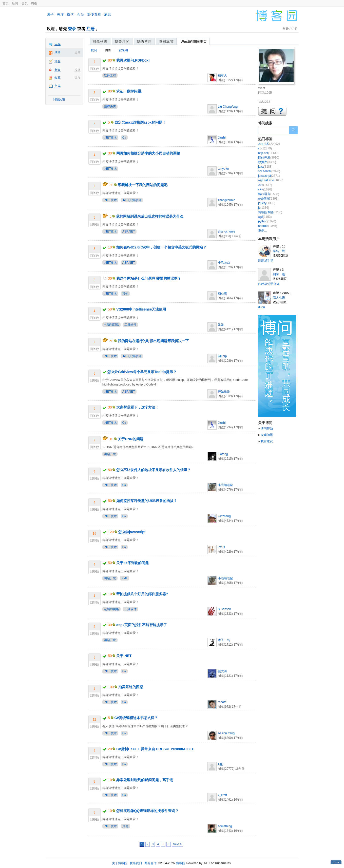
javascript (269, 176)
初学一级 (279, 274)
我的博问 (144, 42)
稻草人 (222, 75)
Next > (177, 844)
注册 (90, 29)
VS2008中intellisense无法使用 (141, 309)
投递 (78, 70)
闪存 (58, 44)
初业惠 (222, 294)
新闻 (15, 3)
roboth (222, 702)
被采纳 (123, 50)
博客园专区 (270, 212)
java (265, 167)
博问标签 (166, 42)
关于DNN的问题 (130, 439)
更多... (262, 230)
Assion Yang (226, 733)
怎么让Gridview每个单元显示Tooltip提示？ (142, 372)
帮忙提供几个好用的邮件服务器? (142, 594)
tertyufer (223, 169)
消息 (107, 14)
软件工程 (110, 75)
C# (124, 138)
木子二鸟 (224, 640)
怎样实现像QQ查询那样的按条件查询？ (147, 811)
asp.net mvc (271, 180)
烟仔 (221, 764)
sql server (269, 171)
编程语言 (110, 107)
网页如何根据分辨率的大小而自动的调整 (148, 153)
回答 (108, 50)
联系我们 (136, 863)
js (264, 208)
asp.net (268, 153)
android (268, 226)
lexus (221, 547)
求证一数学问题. (129, 91)
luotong (223, 454)
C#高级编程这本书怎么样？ (136, 718)
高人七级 (279, 298)
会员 (25, 3)
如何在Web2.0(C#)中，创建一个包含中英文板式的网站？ (161, 247)
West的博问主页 (194, 42)
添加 (78, 78)
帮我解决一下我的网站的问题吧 (143, 185)
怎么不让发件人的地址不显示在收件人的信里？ (154, 470)
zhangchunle (226, 200)
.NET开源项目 (132, 200)
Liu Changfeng (228, 107)
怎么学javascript (132, 532)
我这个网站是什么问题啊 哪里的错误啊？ (149, 278)
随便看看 (94, 14)
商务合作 (150, 863)
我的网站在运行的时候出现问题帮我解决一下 (153, 341)
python (267, 221)
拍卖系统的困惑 (131, 687)
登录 (72, 29)
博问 (58, 53)
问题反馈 (59, 99)
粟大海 (222, 671)
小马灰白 (224, 263)
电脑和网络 (111, 325)
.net (265, 185)
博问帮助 (267, 429)
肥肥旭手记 (266, 261)
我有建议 (267, 441)
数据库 (267, 162)
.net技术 (269, 144)
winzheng (224, 516)
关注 (60, 14)
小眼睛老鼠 (225, 485)
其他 (125, 294)
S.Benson (224, 609)
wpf (265, 217)
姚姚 (221, 325)
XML (125, 578)
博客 (58, 61)
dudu (262, 307)
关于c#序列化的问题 (132, 563)
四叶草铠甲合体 (269, 284)
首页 (6, 3)
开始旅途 (224, 392)
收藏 (58, 78)
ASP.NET (129, 232)
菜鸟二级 (279, 251)
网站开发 (110, 454)
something (225, 826)
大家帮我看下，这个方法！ (138, 407)
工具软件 (130, 325)
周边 (34, 3)
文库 (58, 86)
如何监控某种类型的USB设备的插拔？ (147, 501)
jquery (267, 203)
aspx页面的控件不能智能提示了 (142, 625)
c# (265, 148)
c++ (265, 189)
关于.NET (124, 656)
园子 (50, 14)
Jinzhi (222, 138)
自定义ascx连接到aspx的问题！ (140, 122)
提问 (78, 53)
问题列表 (100, 42)
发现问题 (267, 435)
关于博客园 (120, 863)
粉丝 (70, 14)
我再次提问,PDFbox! (133, 60)
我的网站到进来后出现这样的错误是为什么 (150, 216)
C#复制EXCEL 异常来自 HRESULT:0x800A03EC (155, 749)
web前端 (268, 199)
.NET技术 (110, 138)
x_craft (222, 795)
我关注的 (122, 42)
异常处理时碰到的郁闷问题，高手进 (145, 780)
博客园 (181, 863)
